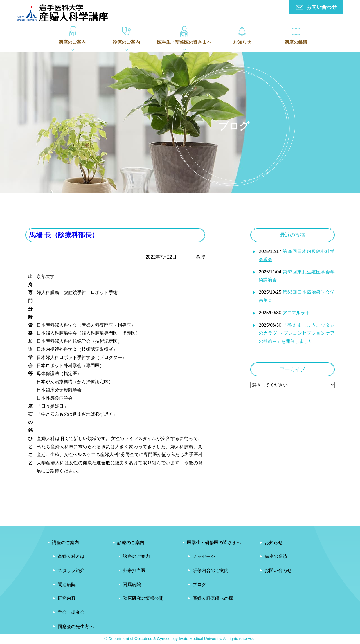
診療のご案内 (126, 35)
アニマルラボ (296, 313)
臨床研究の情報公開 (143, 598)
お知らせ (242, 35)
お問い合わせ (316, 7)
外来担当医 (134, 570)
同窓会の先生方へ (76, 626)
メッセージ (204, 556)
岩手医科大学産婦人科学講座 (63, 13)
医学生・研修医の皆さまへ (184, 35)
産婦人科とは (71, 556)
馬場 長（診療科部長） (64, 235)
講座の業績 (296, 35)
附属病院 (132, 584)
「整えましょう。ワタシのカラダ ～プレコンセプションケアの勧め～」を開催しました (297, 333)
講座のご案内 (72, 35)
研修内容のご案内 (211, 570)
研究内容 (67, 598)
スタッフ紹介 (71, 570)
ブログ (199, 584)
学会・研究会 (71, 612)
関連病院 (67, 584)
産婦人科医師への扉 (213, 598)
